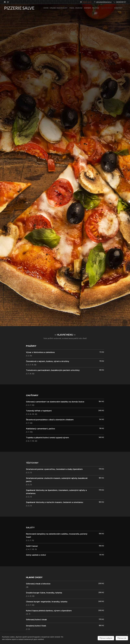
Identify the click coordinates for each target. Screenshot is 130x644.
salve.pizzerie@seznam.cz (104, 2)
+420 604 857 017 (121, 2)
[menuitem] (114, 8)
